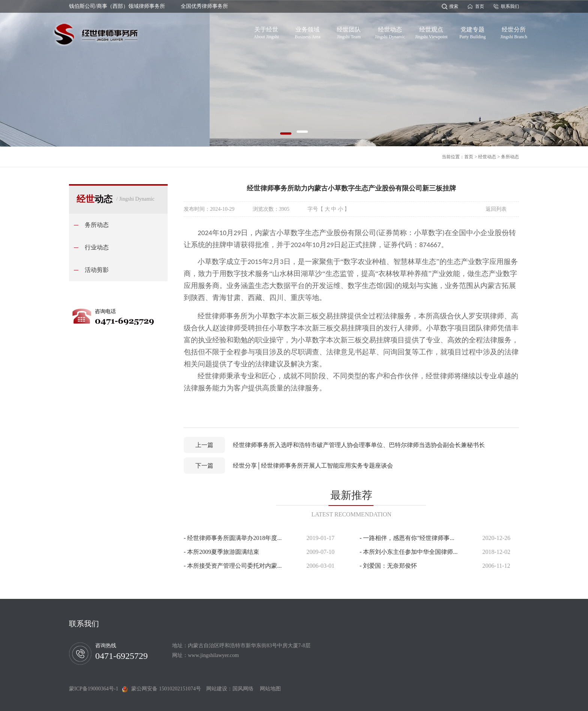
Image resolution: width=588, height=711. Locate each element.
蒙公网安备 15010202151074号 (166, 689)
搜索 (454, 6)
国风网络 (243, 689)
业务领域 (307, 31)
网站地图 (268, 689)
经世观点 (431, 31)
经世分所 (514, 31)
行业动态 (97, 247)
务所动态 (510, 157)
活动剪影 (97, 270)
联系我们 (510, 6)
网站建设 (217, 689)
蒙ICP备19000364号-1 (96, 689)
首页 (480, 6)
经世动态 (390, 31)
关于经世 (266, 31)
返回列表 (496, 209)
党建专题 (472, 31)
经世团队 (349, 31)
